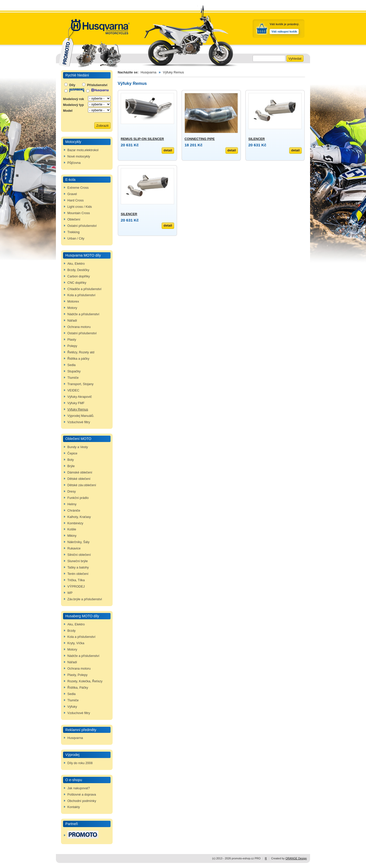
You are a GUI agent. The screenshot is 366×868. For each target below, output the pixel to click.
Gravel (72, 194)
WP (70, 593)
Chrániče (74, 511)
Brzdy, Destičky (78, 270)
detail (168, 150)
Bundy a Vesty (78, 447)
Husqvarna (75, 738)
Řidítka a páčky (78, 359)
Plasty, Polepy (77, 675)
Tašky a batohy (78, 567)
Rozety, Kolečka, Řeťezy (85, 681)
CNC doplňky (77, 283)
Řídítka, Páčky (78, 688)
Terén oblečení (78, 574)
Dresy (72, 492)
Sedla (71, 365)
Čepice (72, 453)
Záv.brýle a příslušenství (85, 599)
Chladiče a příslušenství (84, 289)
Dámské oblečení (80, 472)
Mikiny (72, 536)
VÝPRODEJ (76, 587)
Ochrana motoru (79, 327)
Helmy (72, 504)
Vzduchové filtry (79, 422)
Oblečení (74, 219)
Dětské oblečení (79, 479)
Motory (72, 308)
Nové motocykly (79, 156)
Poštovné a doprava (82, 795)
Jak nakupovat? (79, 788)
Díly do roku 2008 (80, 763)
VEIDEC (73, 390)
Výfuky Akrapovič (80, 397)
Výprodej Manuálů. (81, 416)
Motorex (73, 302)
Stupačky (74, 371)
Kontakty (74, 807)
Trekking (73, 232)
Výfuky (72, 707)
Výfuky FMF (76, 403)
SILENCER (257, 139)
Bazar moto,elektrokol (83, 150)
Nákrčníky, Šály (78, 542)
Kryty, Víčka (76, 643)
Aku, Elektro (76, 264)
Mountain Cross (79, 213)
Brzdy (71, 631)
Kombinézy (75, 523)
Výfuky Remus (78, 409)
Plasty (72, 340)
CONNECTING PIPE (200, 139)
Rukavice (74, 548)
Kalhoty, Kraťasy (79, 517)
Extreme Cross (78, 188)
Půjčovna (74, 163)
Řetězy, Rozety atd (81, 352)
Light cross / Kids (80, 207)
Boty (71, 460)
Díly (70, 85)
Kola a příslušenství (81, 295)
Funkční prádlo (78, 498)
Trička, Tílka (76, 580)
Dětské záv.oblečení (82, 485)
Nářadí (72, 321)
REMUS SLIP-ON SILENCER (142, 139)
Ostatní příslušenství (82, 226)
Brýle (71, 466)
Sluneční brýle (78, 561)
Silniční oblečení (79, 555)
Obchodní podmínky (82, 801)
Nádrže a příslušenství (83, 314)
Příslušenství (95, 85)
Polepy (72, 346)
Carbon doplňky (79, 276)
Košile (72, 529)
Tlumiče (73, 378)
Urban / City (76, 239)
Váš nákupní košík (284, 31)
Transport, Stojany (80, 384)
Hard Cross (75, 200)
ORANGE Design (296, 858)
